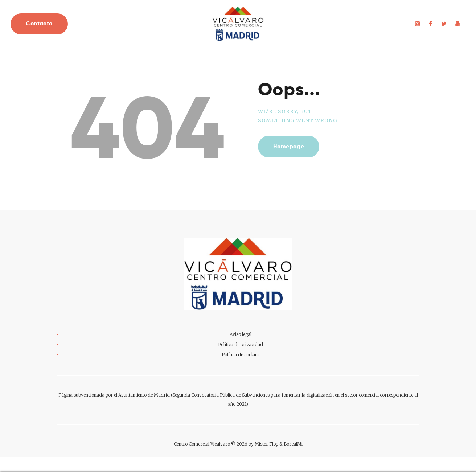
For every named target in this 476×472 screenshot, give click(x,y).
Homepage (289, 146)
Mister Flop (266, 444)
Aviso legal (241, 334)
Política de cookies (241, 355)
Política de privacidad (241, 344)
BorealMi (293, 444)
